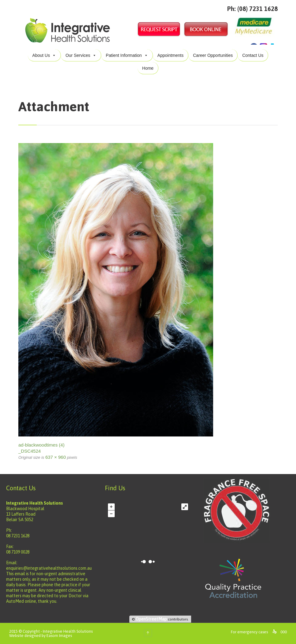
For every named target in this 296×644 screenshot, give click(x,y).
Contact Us (253, 55)
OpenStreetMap (151, 619)
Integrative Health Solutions (68, 631)
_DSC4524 (30, 451)
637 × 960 (55, 457)
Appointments (171, 55)
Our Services (81, 55)
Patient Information (127, 55)
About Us (44, 55)
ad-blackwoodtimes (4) (41, 445)
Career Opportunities (213, 55)
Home (148, 68)
